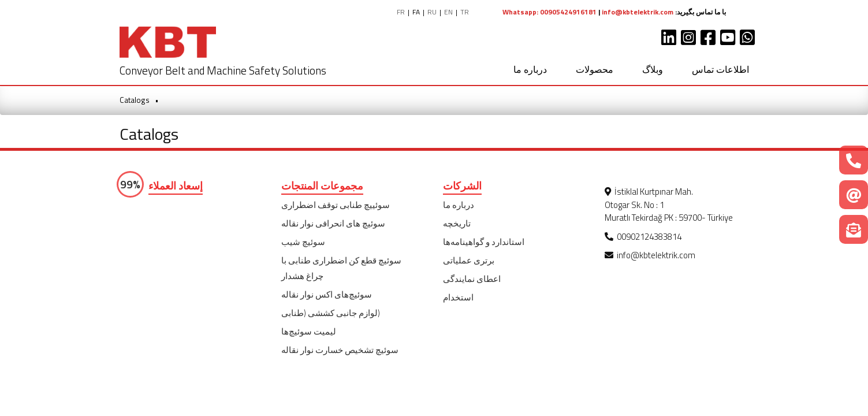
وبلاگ (653, 69)
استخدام (458, 297)
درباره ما (530, 69)
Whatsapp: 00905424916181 (550, 12)
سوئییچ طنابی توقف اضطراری (336, 205)
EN (448, 12)
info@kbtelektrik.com (638, 12)
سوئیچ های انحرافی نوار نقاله (333, 223)
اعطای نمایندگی (472, 279)
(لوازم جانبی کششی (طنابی (331, 313)
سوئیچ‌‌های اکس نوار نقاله (327, 294)
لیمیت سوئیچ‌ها (309, 331)
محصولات (595, 69)
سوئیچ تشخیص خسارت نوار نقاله (340, 350)
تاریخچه (457, 223)
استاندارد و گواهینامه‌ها (484, 242)
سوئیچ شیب (303, 242)
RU (432, 12)
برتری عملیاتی (469, 260)
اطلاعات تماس (720, 69)
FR (401, 12)
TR (465, 12)
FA (416, 12)
